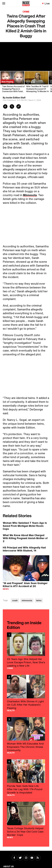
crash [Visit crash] (15, 600)
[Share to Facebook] (5, 107)
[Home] (26, 3)
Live (47, 3)
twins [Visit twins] (39, 600)
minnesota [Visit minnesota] (27, 600)
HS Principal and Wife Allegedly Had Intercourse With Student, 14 (24, 549)
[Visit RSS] (38, 858)
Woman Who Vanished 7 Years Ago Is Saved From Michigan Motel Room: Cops (25, 526)
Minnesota (30, 195)
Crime (26, 12)
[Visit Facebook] (14, 858)
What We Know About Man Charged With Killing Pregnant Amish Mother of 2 (25, 538)
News (6, 589)
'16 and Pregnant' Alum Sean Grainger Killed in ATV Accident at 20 (25, 585)
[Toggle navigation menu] (4, 3)
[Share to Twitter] (12, 107)
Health (11, 711)
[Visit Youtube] (32, 858)
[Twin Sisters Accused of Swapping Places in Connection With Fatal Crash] (12, 82)
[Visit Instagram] (26, 858)
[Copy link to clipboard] (19, 107)
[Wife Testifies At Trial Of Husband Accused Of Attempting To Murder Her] (36, 82)
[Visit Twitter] (20, 858)
